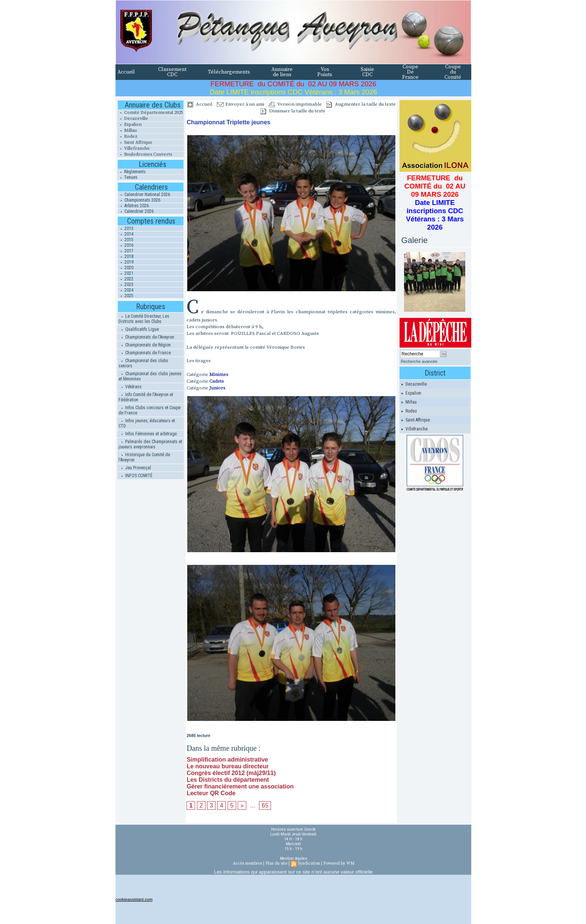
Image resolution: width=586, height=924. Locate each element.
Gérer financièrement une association (240, 786)
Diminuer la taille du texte (293, 111)
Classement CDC (172, 72)
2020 (126, 268)
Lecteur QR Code (211, 793)
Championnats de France (145, 353)
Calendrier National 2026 (144, 195)
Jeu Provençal (135, 468)
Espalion (129, 125)
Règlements (132, 172)
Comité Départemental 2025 (150, 113)
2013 (126, 228)
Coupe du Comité (453, 72)
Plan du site (276, 864)
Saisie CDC (367, 72)
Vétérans (130, 387)
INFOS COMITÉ (135, 476)
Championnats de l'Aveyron (146, 337)
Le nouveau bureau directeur (228, 766)
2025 (126, 296)
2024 (126, 290)
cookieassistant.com (134, 899)
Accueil (126, 72)
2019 (126, 262)
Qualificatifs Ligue (139, 329)
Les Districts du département (228, 780)
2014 (126, 234)
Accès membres (247, 864)
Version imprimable (295, 104)
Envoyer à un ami (240, 104)
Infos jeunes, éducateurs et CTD (147, 423)
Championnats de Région (145, 345)
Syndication (309, 864)
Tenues (127, 177)
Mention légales (294, 858)
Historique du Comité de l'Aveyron (144, 457)
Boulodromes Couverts (145, 154)
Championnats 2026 (139, 200)
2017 (126, 251)
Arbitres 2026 (133, 206)
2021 (126, 273)
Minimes (219, 374)
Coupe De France (410, 72)
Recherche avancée (419, 361)
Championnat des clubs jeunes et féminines (150, 376)
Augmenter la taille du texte (361, 104)
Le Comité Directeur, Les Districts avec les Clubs (144, 319)
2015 (126, 240)
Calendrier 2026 (136, 211)
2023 (126, 284)
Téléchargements (229, 72)
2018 (126, 256)
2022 (126, 279)
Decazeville (133, 119)
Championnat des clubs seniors (143, 363)
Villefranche (134, 148)
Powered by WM (339, 864)
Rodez (127, 136)
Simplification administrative (227, 760)
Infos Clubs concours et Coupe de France (149, 410)
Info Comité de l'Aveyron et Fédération (146, 397)
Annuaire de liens (282, 72)
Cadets (217, 381)
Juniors (217, 388)
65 (265, 805)
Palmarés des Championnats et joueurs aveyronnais (150, 444)
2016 (126, 245)
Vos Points (325, 72)
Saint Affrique (135, 142)
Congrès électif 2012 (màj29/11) (231, 773)
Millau (127, 130)
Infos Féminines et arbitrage (148, 434)
